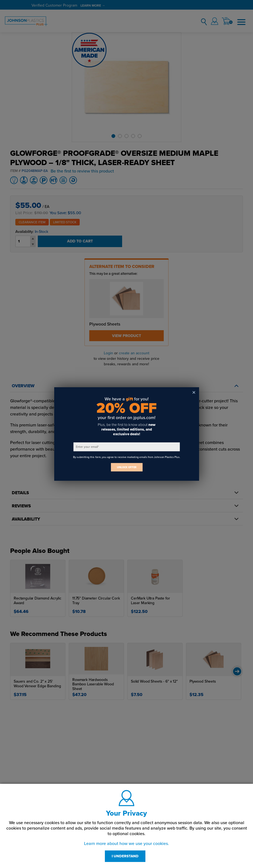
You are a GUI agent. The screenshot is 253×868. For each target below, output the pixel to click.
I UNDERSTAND (125, 856)
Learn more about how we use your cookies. (127, 844)
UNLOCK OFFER (127, 467)
